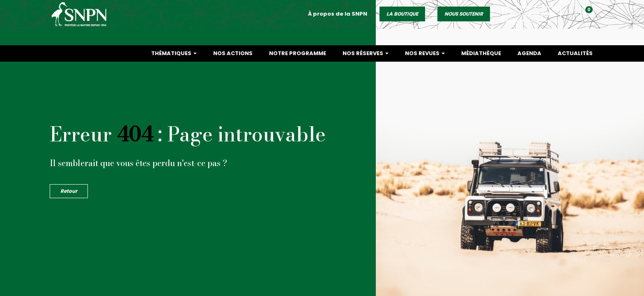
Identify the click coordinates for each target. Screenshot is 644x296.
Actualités (575, 53)
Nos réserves (366, 53)
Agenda (529, 53)
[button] (591, 24)
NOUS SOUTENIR (464, 22)
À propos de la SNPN (338, 22)
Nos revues (425, 53)
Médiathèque (481, 53)
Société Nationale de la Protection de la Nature (82, 23)
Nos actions (233, 53)
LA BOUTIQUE (402, 22)
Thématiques (174, 53)
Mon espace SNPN (532, 22)
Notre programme (298, 53)
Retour (69, 191)
